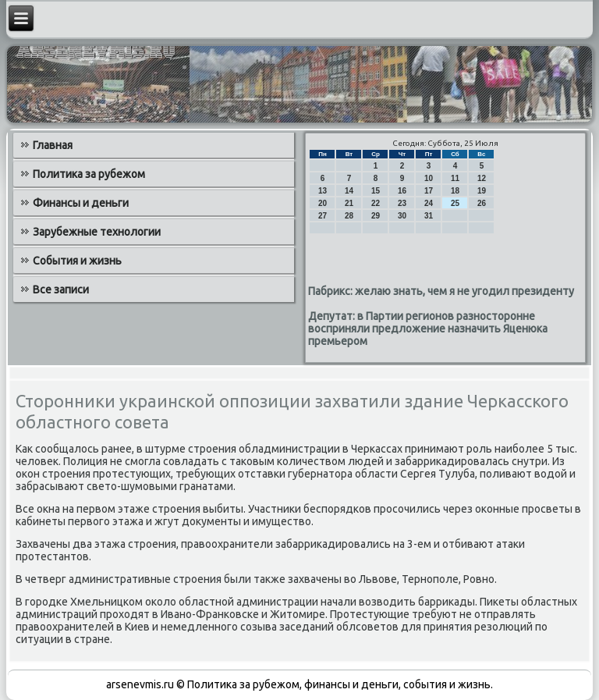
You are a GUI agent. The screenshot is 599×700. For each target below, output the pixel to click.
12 (482, 178)
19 (482, 191)
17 (429, 191)
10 (429, 178)
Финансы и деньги (81, 203)
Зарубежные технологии (97, 232)
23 (402, 203)
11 (455, 178)
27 (323, 216)
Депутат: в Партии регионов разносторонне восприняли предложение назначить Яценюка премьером (428, 329)
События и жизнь (77, 261)
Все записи (61, 290)
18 (455, 191)
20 (323, 203)
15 (376, 191)
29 (376, 216)
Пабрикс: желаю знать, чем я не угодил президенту (441, 291)
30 (402, 216)
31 (429, 216)
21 (349, 203)
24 (429, 203)
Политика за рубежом (89, 174)
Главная (53, 145)
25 (455, 203)
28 (349, 216)
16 (402, 191)
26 (482, 203)
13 (323, 191)
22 (376, 203)
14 (349, 191)
